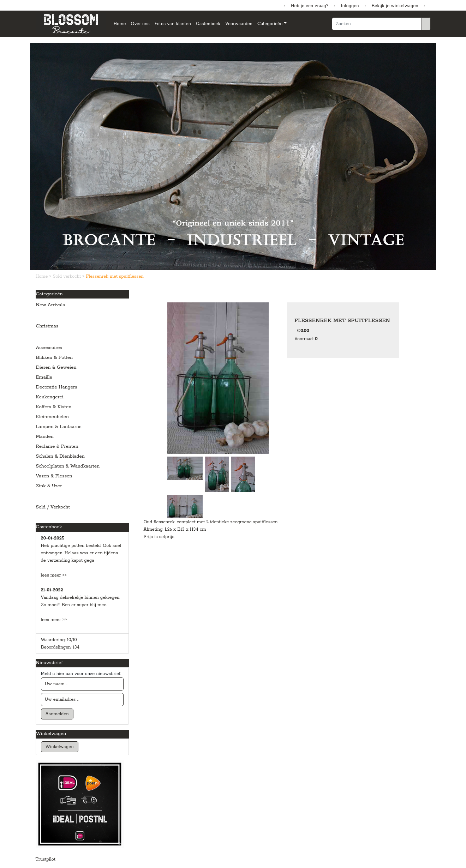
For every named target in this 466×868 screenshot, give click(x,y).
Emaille (44, 377)
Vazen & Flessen (54, 476)
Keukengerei (50, 397)
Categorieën (270, 24)
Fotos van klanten (173, 24)
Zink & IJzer (49, 486)
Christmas (47, 326)
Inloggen (350, 6)
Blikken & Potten (55, 358)
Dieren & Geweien (56, 367)
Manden (45, 437)
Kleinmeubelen (53, 417)
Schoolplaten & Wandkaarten (68, 466)
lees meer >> (54, 575)
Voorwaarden (239, 24)
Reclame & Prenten (57, 447)
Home (120, 24)
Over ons (140, 24)
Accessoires (49, 348)
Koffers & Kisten (54, 407)
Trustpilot (46, 859)
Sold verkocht (68, 276)
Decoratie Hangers (57, 387)
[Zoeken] (377, 24)
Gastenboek (208, 24)
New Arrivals (50, 305)
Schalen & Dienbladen (60, 456)
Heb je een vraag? (310, 6)
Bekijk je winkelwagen (395, 6)
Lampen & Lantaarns (59, 427)
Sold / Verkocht (53, 507)
